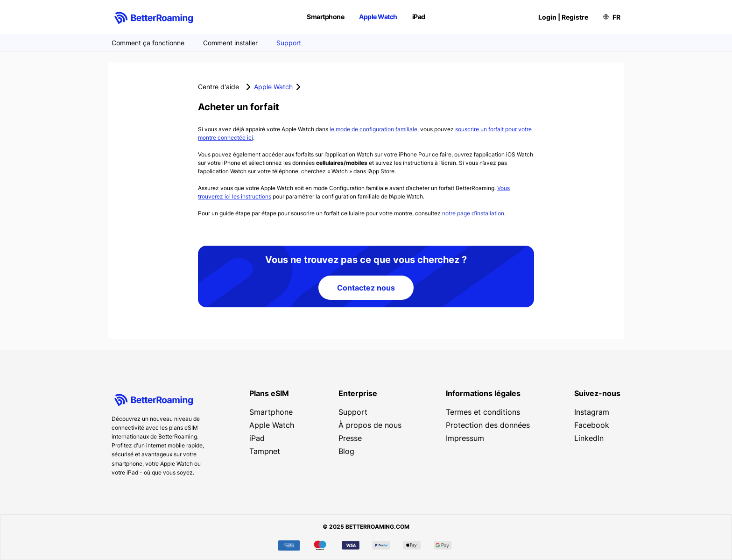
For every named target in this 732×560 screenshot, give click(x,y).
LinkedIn (589, 438)
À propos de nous (370, 425)
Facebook (592, 425)
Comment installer (230, 43)
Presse (350, 438)
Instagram (592, 412)
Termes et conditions (483, 412)
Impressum (465, 438)
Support (289, 43)
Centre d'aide (218, 87)
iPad (419, 17)
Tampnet (265, 451)
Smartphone (325, 17)
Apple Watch (378, 17)
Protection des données (488, 425)
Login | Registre (563, 17)
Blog (346, 451)
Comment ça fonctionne (148, 43)
